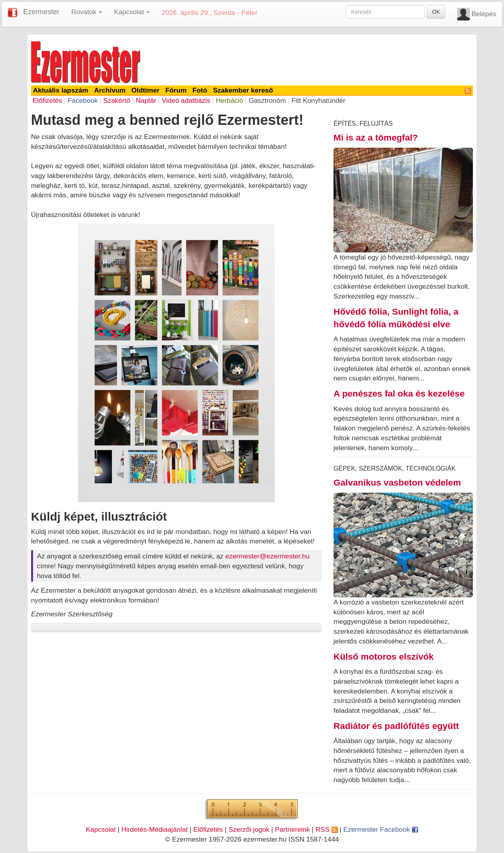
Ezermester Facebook (381, 829)
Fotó (200, 90)
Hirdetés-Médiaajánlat (155, 829)
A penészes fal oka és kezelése (399, 393)
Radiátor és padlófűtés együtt (396, 726)
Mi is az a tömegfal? (376, 137)
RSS (326, 829)
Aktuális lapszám (61, 90)
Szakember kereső (243, 90)
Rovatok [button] (87, 12)
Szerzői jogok (249, 829)
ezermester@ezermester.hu (267, 556)
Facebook (83, 100)
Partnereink (292, 829)
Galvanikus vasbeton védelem (397, 482)
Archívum (110, 90)
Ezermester (41, 12)
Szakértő (117, 100)
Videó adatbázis (186, 100)
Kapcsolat (101, 829)
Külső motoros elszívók (384, 656)
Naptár (146, 100)
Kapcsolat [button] (132, 12)
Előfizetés (47, 100)
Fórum (176, 90)
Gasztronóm (267, 100)
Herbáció (229, 100)
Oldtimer (145, 90)
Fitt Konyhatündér (318, 100)
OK (436, 12)
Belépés (484, 14)
